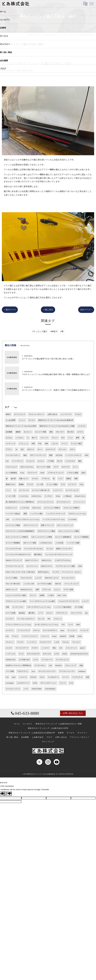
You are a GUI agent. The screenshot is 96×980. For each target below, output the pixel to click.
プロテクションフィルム (77, 514)
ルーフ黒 (40, 484)
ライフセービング (62, 660)
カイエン (41, 461)
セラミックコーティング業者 (42, 537)
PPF (49, 619)
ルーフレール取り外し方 (41, 490)
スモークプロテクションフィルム (39, 607)
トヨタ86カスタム (46, 543)
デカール (36, 630)
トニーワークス (66, 414)
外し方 (60, 461)
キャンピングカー (68, 578)
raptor (14, 677)
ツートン (64, 444)
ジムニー (57, 590)
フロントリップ (71, 665)
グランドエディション (48, 683)
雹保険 (21, 484)
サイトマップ (48, 742)
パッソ (8, 490)
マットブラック (17, 461)
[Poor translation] (8, 794)
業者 (51, 455)
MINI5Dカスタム (26, 590)
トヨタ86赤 (59, 543)
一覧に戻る (48, 310)
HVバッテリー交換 (43, 467)
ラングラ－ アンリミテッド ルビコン (67, 572)
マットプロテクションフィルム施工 (42, 601)
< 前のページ (10, 310)
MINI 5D (58, 584)
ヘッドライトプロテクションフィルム (26, 519)
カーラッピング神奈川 (52, 508)
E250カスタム (36, 496)
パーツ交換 (10, 671)
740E (7, 519)
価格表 (18, 432)
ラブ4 (63, 484)
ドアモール (46, 479)
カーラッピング (20, 414)
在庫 (37, 590)
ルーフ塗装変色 (11, 473)
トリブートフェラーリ (30, 636)
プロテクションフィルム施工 (16, 601)
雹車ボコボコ (11, 484)
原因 (25, 514)
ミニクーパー (58, 490)
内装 (46, 444)
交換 (81, 665)
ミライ (60, 479)
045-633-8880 (25, 713)
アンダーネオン (40, 665)
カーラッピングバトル (45, 502)
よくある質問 (11, 420)
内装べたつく (24, 479)
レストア (85, 601)
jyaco (33, 671)
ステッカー (62, 449)
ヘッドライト (32, 642)
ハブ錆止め (67, 496)
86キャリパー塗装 (30, 543)
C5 (15, 490)
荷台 (54, 648)
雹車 (76, 479)
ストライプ (72, 484)
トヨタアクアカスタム (63, 560)
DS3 (7, 636)
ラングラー (10, 619)
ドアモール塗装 (73, 473)
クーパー (66, 677)
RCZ (63, 438)
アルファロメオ (26, 578)
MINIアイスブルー (32, 560)
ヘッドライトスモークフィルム (54, 519)
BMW (83, 473)
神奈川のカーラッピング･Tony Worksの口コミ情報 (57, 426)
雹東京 (69, 479)
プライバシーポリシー (36, 414)
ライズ (21, 654)
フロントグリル (76, 613)
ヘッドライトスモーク (73, 455)
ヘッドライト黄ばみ (13, 514)
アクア (56, 467)
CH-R (81, 484)
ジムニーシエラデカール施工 (16, 595)
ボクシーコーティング (65, 525)
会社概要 (9, 432)
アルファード (32, 473)
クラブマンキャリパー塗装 (65, 566)
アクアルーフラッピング (14, 566)
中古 (40, 444)
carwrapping (10, 683)
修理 (78, 438)
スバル (36, 660)
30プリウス (66, 467)
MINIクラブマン (47, 566)
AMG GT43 (62, 595)
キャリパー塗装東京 (81, 537)
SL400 (35, 683)
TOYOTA (33, 677)
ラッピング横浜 (52, 484)
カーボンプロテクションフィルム (46, 625)
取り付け (71, 432)
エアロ (57, 654)
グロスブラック (62, 613)
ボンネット (28, 432)
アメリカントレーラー (67, 671)
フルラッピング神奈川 (71, 508)
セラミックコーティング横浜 (69, 531)
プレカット (10, 642)
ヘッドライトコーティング (56, 514)
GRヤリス (31, 449)
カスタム (9, 438)
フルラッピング (11, 467)
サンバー (33, 595)
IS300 (42, 473)
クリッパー (44, 438)
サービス (32, 420)
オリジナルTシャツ (63, 502)
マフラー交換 (68, 590)
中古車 (72, 636)
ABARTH (63, 636)
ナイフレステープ (22, 648)
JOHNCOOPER (37, 689)
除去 (25, 455)
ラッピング (30, 461)
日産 (87, 677)
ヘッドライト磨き (36, 514)
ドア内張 (51, 461)
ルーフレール (24, 490)
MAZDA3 (59, 665)
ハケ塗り (51, 595)
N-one (22, 473)
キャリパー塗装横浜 (13, 543)
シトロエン (20, 438)
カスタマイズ (50, 449)
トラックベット (71, 648)
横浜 (80, 461)
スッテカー (48, 496)
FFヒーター (60, 432)
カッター (9, 648)
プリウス (30, 484)
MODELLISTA (11, 660)
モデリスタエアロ (33, 654)
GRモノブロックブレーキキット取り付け (20, 572)
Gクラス (80, 432)
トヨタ (57, 642)
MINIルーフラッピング (14, 560)
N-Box (58, 496)
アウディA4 (46, 590)
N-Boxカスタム (80, 496)
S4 (16, 449)
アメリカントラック (13, 689)
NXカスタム (36, 508)
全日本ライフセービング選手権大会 (18, 665)
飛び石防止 (38, 555)
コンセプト (82, 426)
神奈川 (8, 414)
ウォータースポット (13, 455)
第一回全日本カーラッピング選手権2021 (20, 502)
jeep (86, 613)
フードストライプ (24, 630)
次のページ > (86, 310)
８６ (63, 625)
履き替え (32, 613)
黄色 (51, 432)
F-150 (71, 683)
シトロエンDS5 (29, 584)
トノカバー (45, 648)
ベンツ (70, 438)
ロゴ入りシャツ (11, 508)
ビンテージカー (18, 607)
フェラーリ (45, 636)
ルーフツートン (32, 566)
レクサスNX (25, 508)
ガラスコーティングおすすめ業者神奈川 (20, 531)
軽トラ (34, 438)
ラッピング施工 (76, 444)
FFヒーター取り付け (13, 584)
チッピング (84, 630)
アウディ (9, 449)
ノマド (26, 689)
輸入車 (13, 479)
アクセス (78, 414)
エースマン (10, 630)
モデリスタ (47, 654)
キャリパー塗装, (12, 578)
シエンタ (55, 444)
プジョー (55, 438)
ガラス (72, 449)
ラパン (75, 467)
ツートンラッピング (71, 584)
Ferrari (54, 636)
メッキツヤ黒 (11, 496)
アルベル (66, 642)
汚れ (22, 449)
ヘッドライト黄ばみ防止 (63, 607)
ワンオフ (20, 642)
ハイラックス (11, 654)
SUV (61, 648)
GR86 (80, 566)
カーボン (35, 479)
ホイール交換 (11, 613)
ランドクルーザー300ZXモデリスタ (18, 555)
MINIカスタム (47, 560)
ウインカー (76, 642)
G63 (7, 461)
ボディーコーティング (38, 455)
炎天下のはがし (44, 572)
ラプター (35, 648)
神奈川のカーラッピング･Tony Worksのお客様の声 (56, 420)
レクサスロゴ (70, 461)
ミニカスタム (24, 496)
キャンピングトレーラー (47, 671)
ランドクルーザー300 (13, 549)
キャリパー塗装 (41, 432)
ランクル (50, 549)
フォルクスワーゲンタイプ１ (69, 601)
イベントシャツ (79, 502)
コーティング (11, 444)
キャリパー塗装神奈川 (63, 537)
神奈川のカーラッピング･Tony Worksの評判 (21, 426)
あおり (83, 648)
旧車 (7, 607)
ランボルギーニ (53, 677)
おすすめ (59, 455)
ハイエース (23, 677)
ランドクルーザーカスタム (34, 549)
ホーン (40, 449)
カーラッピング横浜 (13, 525)
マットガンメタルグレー (26, 619)
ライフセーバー (47, 660)
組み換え (22, 613)
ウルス (42, 677)
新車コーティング (47, 525)
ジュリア (38, 578)
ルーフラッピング (72, 490)
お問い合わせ (52, 414)
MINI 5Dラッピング (52, 578)
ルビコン (50, 613)
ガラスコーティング (31, 525)
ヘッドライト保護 (73, 543)
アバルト (15, 636)
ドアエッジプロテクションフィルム (18, 625)
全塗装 (42, 595)
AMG (87, 455)
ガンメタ (41, 619)
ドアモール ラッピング (56, 473)
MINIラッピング (11, 590)
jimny (62, 630)
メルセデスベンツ (23, 683)
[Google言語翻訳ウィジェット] (85, 4)
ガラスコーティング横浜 (46, 531)
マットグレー (72, 630)
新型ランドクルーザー (64, 549)
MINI (78, 625)
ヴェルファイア (45, 642)
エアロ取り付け (24, 660)
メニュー (22, 420)
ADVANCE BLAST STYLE (79, 654)
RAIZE (65, 654)
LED (50, 665)
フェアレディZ (77, 677)
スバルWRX (72, 519)
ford (7, 677)
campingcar (82, 671)
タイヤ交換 (79, 607)
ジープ (41, 613)
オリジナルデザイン (50, 630)
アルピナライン (23, 671)
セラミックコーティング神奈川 (17, 537)
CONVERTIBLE (50, 689)
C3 (28, 438)
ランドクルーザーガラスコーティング (59, 555)
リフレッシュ (24, 444)
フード (70, 625)
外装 (33, 444)
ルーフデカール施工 (45, 584)
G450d (80, 636)
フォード (63, 683)
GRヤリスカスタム (27, 467)
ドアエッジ (58, 619)
